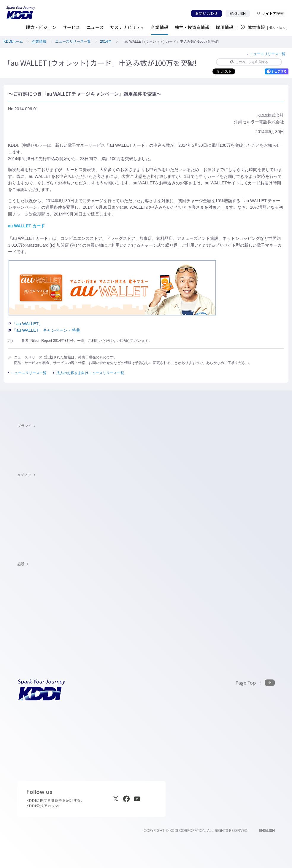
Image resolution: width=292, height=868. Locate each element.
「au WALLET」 (25, 324)
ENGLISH (240, 13)
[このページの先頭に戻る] (255, 683)
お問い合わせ (207, 13)
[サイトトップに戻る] (21, 13)
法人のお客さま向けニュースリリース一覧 (90, 373)
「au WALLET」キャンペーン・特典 (44, 330)
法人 (283, 28)
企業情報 (39, 42)
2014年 (106, 42)
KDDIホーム (13, 42)
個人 (273, 28)
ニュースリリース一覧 (73, 42)
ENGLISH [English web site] (267, 830)
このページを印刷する (249, 62)
